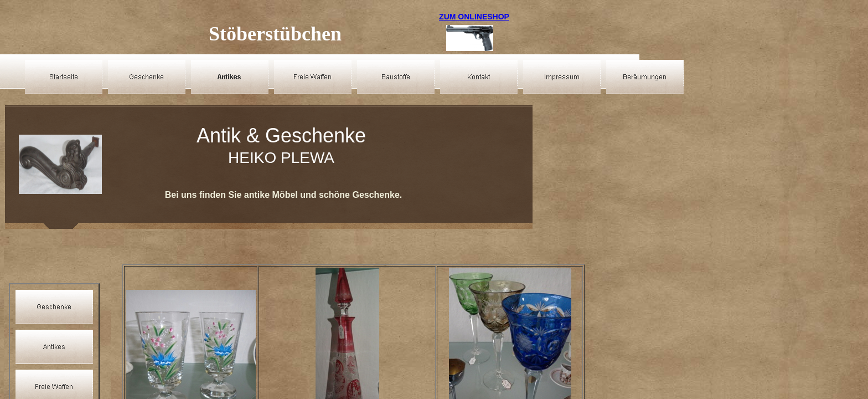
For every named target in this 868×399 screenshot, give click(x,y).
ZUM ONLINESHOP (474, 17)
